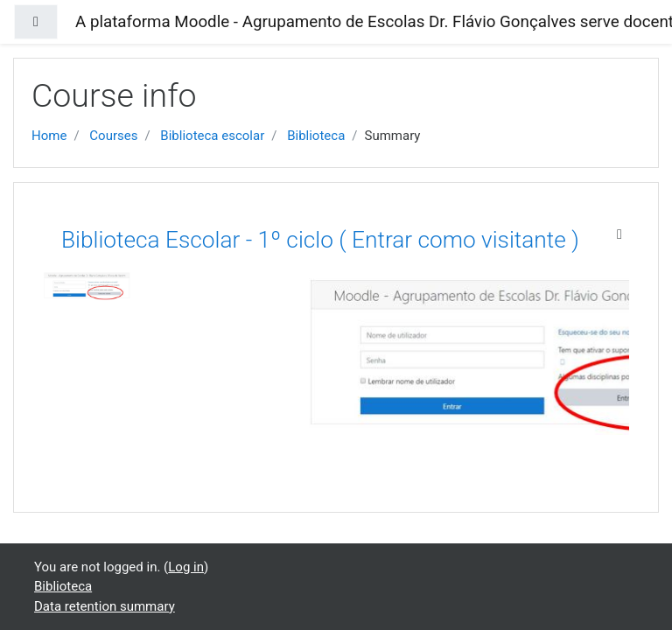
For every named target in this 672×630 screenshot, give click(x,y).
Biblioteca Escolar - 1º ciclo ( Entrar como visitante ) (320, 240)
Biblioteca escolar (212, 136)
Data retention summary (105, 606)
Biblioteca (316, 136)
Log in (186, 567)
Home (49, 136)
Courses (113, 136)
